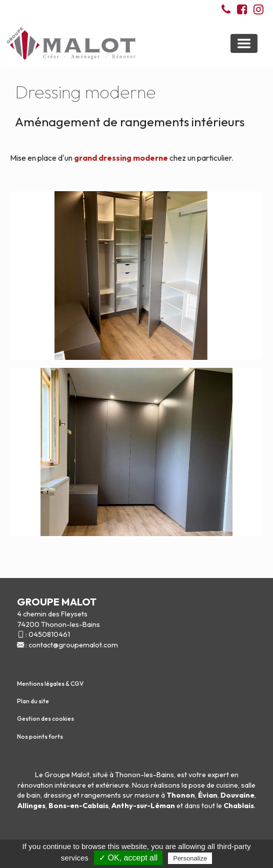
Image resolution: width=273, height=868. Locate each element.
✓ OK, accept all (128, 858)
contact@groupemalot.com (73, 645)
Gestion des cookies (45, 719)
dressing (57, 795)
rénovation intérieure (52, 785)
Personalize (190, 858)
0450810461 (49, 634)
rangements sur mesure (120, 795)
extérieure (112, 785)
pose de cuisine (213, 785)
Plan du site (33, 701)
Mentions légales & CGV (50, 684)
